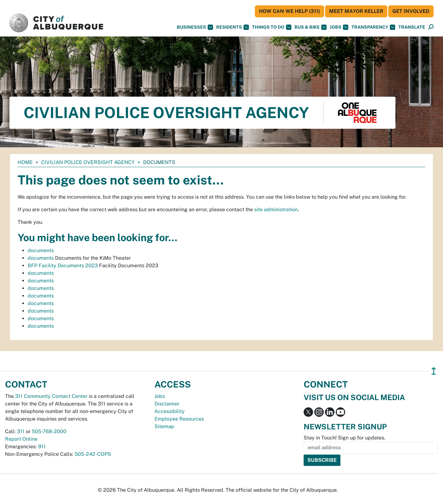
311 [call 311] (21, 431)
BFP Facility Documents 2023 (63, 266)
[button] (412, 27)
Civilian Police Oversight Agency (88, 162)
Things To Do (272, 27)
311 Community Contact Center (51, 396)
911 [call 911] (42, 447)
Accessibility (170, 411)
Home (25, 162)
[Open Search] (431, 27)
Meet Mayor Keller (356, 11)
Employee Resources (179, 419)
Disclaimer (167, 404)
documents (41, 250)
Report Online (21, 439)
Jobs (339, 27)
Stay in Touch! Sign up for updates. (345, 438)
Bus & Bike (311, 27)
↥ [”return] (434, 371)
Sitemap (164, 426)
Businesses (195, 27)
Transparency (373, 27)
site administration (276, 210)
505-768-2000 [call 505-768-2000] (49, 431)
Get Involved (411, 11)
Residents (233, 27)
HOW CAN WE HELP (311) (289, 11)
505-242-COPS (93, 454)
